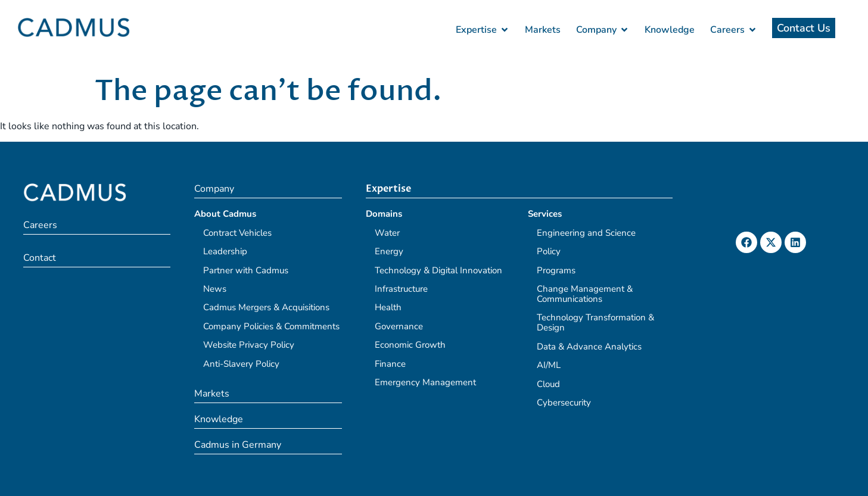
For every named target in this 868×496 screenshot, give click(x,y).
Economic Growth (410, 345)
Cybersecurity (564, 403)
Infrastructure (401, 289)
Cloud (548, 384)
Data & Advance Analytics (589, 347)
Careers (40, 225)
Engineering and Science (586, 233)
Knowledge (219, 419)
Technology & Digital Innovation (438, 270)
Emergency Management (425, 382)
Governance (399, 326)
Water (387, 233)
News (215, 289)
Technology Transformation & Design (595, 322)
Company (214, 189)
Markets (212, 394)
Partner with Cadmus (246, 270)
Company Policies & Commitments (271, 326)
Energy (389, 251)
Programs (556, 270)
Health (388, 307)
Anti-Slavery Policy (241, 364)
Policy (549, 251)
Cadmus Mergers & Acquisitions (266, 307)
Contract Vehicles (237, 233)
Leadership (225, 251)
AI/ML (549, 365)
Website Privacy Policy (249, 345)
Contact (40, 258)
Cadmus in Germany (238, 445)
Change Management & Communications (585, 294)
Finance (390, 364)
